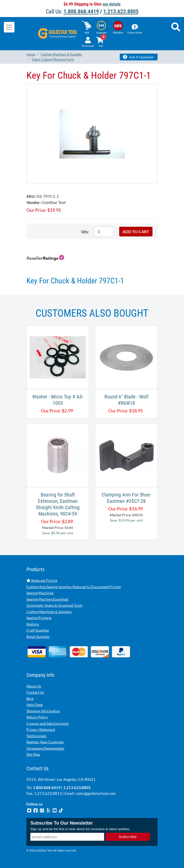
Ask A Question (138, 57)
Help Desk (35, 705)
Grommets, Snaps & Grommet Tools (54, 605)
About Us (34, 686)
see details (111, 4)
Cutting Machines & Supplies (49, 612)
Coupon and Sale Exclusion (48, 723)
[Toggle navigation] (9, 27)
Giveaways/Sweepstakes (45, 748)
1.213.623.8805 (121, 12)
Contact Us (35, 692)
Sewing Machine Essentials (47, 599)
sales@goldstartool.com (96, 793)
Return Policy (37, 717)
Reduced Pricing (42, 580)
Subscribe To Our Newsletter (62, 823)
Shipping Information (43, 711)
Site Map (33, 754)
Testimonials (36, 736)
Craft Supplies (38, 630)
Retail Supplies (38, 637)
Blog (30, 698)
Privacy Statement (41, 729)
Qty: (85, 231)
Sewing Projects (39, 618)
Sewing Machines (40, 593)
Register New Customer (45, 742)
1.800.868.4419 (81, 12)
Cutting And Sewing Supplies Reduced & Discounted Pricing (74, 587)
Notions (33, 624)
